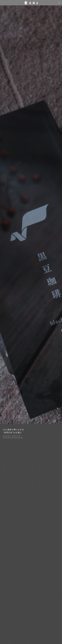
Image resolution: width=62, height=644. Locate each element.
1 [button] (58, 408)
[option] (31, 215)
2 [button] (60, 408)
